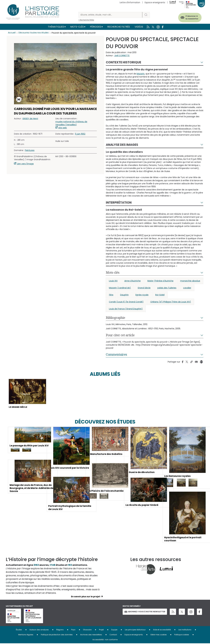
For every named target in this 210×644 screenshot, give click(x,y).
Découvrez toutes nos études (34, 33)
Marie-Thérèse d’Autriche (160, 281)
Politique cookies (182, 635)
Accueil (12, 33)
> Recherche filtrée (86, 20)
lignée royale (142, 295)
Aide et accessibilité (162, 630)
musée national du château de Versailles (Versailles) (71, 123)
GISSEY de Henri (30, 119)
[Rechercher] (110, 15)
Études (19, 630)
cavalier (187, 288)
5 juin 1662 (80, 134)
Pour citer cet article (120, 335)
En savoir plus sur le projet (86, 597)
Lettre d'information (130, 2)
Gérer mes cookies (159, 635)
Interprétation (119, 203)
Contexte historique (124, 62)
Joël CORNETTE (122, 55)
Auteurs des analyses (39, 630)
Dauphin (124, 295)
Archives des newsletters (91, 635)
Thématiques (56, 27)
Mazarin (141, 74)
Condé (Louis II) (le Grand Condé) (126, 302)
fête (111, 295)
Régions (60, 630)
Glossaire (87, 630)
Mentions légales (26, 635)
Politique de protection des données (57, 635)
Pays (73, 630)
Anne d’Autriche (132, 281)
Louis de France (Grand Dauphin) (126, 309)
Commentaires (116, 354)
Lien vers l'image (25, 164)
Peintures (30, 150)
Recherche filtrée (119, 27)
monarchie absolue (190, 281)
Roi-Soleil (160, 295)
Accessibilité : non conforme (105, 640)
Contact (113, 635)
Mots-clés (77, 27)
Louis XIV (113, 281)
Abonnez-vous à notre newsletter (145, 612)
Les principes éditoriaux (135, 630)
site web (63, 128)
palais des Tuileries (167, 288)
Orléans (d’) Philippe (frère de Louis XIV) (171, 302)
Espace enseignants (155, 2)
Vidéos (139, 27)
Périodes (96, 27)
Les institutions (185, 630)
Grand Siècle (144, 288)
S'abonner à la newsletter (190, 17)
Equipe (114, 630)
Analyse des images (122, 145)
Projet (101, 630)
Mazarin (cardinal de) (120, 288)
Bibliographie (116, 318)
